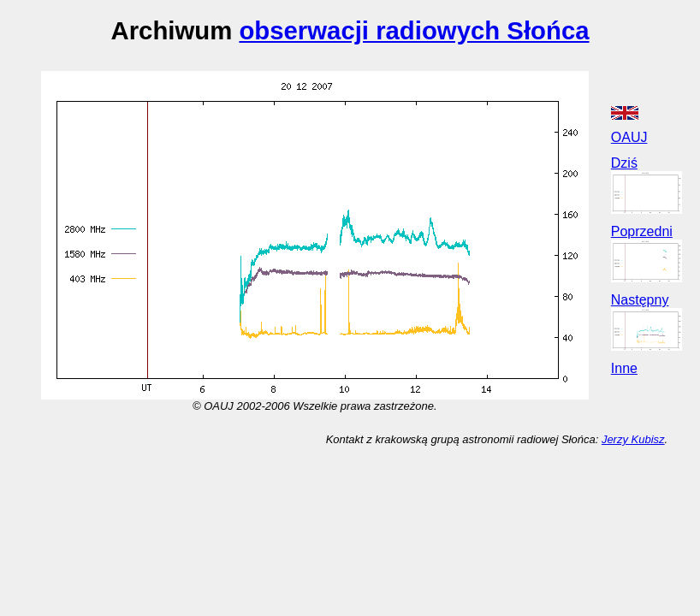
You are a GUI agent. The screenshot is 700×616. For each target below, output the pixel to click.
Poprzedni (642, 231)
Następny (640, 300)
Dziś (624, 163)
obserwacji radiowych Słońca (414, 30)
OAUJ (629, 137)
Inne (624, 368)
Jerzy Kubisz (633, 439)
